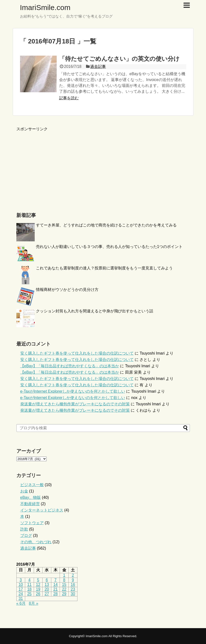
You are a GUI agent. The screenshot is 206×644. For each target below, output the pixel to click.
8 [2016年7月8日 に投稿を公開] (64, 580)
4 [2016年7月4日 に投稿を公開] (29, 580)
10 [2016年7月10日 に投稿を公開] (21, 585)
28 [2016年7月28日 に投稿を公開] (55, 594)
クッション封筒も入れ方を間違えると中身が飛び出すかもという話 (95, 311)
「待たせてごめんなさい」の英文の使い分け (119, 59)
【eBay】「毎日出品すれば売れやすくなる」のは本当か (70, 366)
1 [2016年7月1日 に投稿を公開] (64, 575)
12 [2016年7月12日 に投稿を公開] (38, 585)
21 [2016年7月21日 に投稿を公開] (55, 589)
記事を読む (69, 98)
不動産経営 (30, 504)
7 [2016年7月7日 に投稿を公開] (56, 580)
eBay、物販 (31, 497)
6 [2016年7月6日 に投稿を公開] (47, 580)
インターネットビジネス (42, 510)
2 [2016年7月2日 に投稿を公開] (73, 575)
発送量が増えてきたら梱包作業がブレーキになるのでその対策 (75, 404)
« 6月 (21, 603)
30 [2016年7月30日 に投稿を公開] (73, 594)
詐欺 (24, 529)
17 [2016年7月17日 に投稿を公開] (21, 589)
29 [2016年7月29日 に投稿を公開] (64, 594)
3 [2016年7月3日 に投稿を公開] (21, 580)
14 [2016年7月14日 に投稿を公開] (55, 585)
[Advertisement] (57, 166)
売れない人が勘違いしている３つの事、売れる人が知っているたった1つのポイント (109, 247)
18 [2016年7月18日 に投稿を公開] (29, 589)
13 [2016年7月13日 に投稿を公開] (47, 585)
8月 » (33, 603)
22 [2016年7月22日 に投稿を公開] (64, 589)
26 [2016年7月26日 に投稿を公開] (38, 594)
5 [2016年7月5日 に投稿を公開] (38, 580)
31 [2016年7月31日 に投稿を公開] (21, 598)
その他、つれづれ (36, 542)
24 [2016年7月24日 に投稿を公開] (21, 594)
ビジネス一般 (32, 485)
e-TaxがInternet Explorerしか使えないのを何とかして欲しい (73, 391)
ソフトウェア (32, 523)
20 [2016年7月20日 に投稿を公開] (47, 589)
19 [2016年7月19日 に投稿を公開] (38, 589)
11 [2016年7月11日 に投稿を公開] (29, 585)
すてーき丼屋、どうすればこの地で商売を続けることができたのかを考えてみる (106, 225)
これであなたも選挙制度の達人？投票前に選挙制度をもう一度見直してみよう (104, 268)
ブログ (26, 536)
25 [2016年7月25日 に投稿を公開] (29, 594)
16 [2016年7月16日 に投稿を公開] (73, 585)
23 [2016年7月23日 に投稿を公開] (73, 589)
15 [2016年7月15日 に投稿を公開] (64, 585)
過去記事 (98, 66)
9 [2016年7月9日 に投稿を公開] (73, 580)
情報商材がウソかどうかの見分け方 (67, 290)
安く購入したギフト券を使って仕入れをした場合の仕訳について (77, 353)
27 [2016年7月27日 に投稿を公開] (47, 594)
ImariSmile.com (45, 7)
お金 (24, 491)
